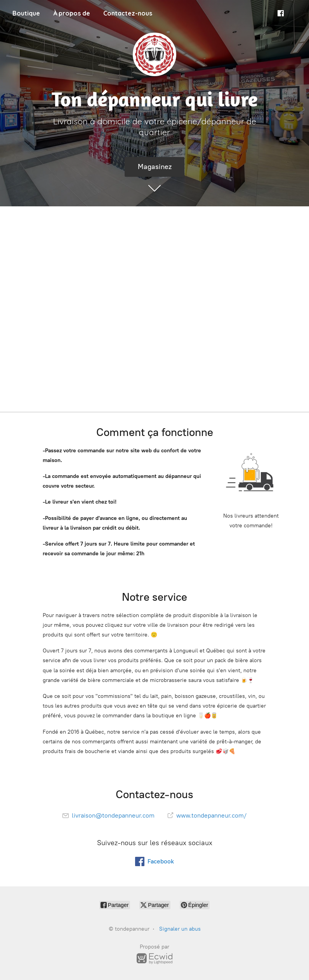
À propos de (72, 13)
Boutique (26, 13)
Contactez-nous (128, 13)
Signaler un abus (180, 929)
